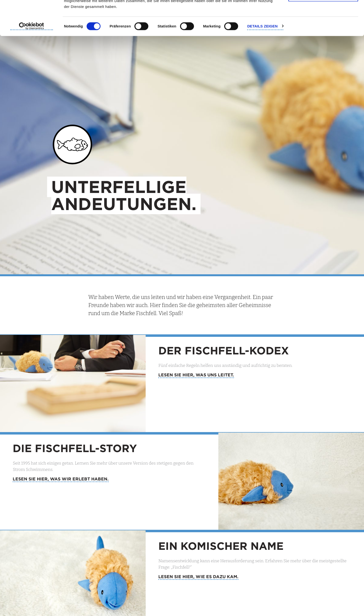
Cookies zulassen (323, 13)
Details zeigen (262, 61)
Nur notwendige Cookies (323, 29)
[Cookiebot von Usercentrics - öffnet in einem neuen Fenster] (32, 61)
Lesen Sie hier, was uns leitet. (196, 375)
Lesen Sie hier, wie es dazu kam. (198, 577)
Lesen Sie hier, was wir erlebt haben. (61, 479)
